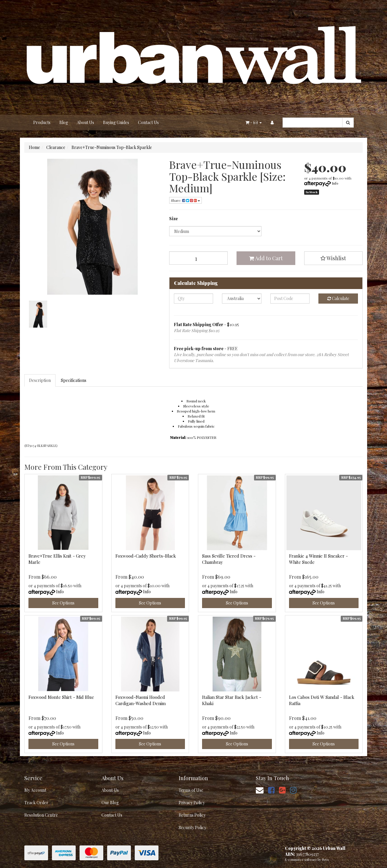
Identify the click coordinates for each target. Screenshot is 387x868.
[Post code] (290, 299)
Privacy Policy (192, 803)
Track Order (36, 803)
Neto (325, 860)
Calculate (338, 298)
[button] (334, 258)
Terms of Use (191, 790)
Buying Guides (116, 122)
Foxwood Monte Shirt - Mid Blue (61, 697)
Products (42, 122)
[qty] (194, 299)
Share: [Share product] (185, 200)
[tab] (40, 380)
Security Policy (192, 827)
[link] (271, 790)
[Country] (242, 299)
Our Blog (110, 803)
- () (254, 122)
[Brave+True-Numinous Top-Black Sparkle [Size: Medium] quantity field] (199, 258)
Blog (64, 122)
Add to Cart (266, 258)
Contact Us (148, 122)
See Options (63, 603)
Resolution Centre (41, 815)
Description (40, 380)
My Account (35, 790)
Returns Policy (192, 815)
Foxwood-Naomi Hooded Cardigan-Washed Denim (141, 700)
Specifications (74, 380)
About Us (85, 122)
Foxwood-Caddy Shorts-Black (146, 556)
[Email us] (260, 790)
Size (173, 219)
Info (335, 183)
